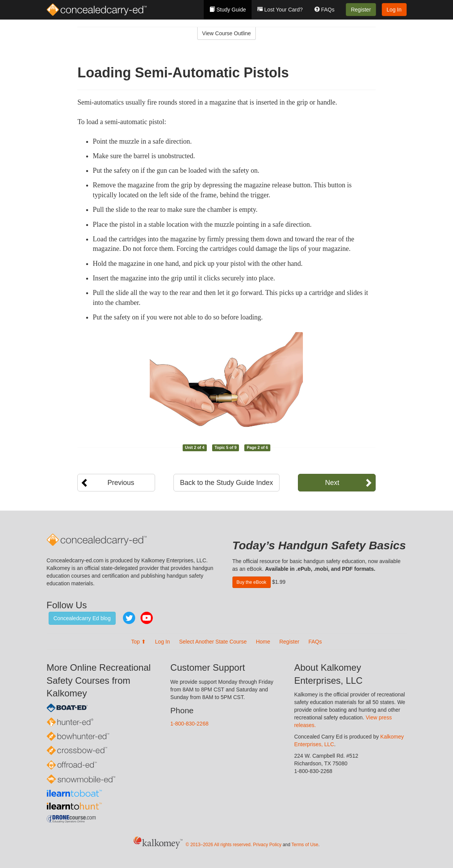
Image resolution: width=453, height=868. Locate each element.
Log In (394, 10)
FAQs (325, 10)
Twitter (129, 618)
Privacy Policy (267, 845)
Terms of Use (305, 845)
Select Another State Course (213, 642)
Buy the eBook (252, 582)
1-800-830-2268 (190, 724)
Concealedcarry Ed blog (82, 618)
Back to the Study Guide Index (226, 483)
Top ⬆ (138, 642)
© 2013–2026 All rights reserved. (219, 845)
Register (361, 10)
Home (263, 642)
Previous (121, 483)
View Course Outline (226, 33)
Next (332, 483)
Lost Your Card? (280, 10)
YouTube (147, 618)
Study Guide (228, 10)
